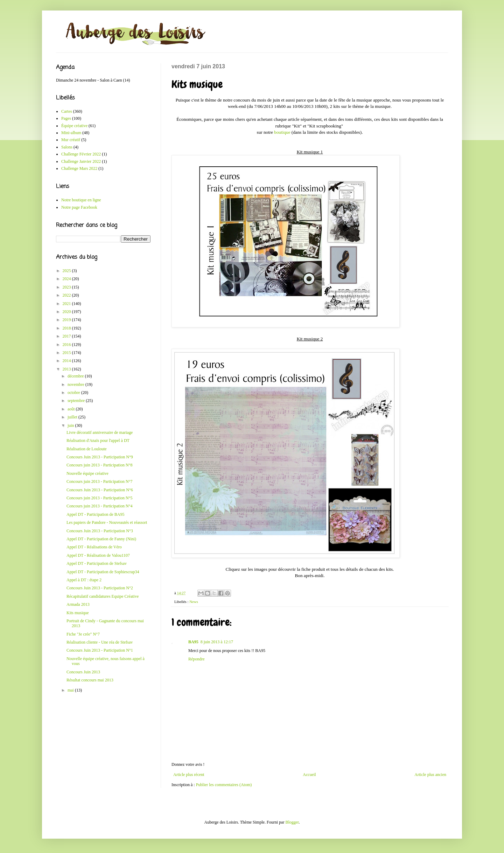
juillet (73, 417)
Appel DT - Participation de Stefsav (97, 563)
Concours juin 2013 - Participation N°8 (99, 465)
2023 (67, 287)
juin (71, 425)
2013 (67, 369)
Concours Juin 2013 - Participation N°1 (100, 650)
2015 (67, 353)
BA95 (193, 642)
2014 (67, 361)
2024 (67, 279)
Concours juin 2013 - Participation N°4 (99, 506)
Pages (66, 118)
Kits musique (78, 613)
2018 (67, 328)
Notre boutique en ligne (81, 200)
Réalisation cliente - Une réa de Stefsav (100, 642)
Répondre (197, 659)
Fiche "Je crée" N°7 (83, 634)
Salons (67, 147)
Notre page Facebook (79, 207)
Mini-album (71, 133)
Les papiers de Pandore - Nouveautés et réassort (107, 522)
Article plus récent (189, 775)
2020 (67, 312)
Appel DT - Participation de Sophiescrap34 (103, 572)
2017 (67, 336)
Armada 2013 (78, 604)
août (72, 409)
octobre (74, 393)
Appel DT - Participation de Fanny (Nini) (101, 539)
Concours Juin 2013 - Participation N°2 (100, 588)
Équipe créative (74, 126)
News (194, 602)
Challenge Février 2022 (81, 154)
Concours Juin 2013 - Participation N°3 (100, 531)
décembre (76, 376)
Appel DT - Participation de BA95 (95, 514)
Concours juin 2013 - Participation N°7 (99, 481)
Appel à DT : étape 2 (84, 580)
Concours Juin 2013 (83, 672)
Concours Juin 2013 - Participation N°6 (100, 490)
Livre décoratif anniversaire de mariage (100, 432)
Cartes (67, 111)
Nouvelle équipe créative (87, 473)
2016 (67, 345)
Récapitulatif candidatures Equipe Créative (103, 596)
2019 (67, 320)
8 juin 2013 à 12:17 (217, 642)
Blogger (292, 822)
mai (71, 690)
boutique (282, 132)
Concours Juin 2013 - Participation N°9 (100, 457)
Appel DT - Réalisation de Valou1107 (98, 555)
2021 (67, 304)
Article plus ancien (430, 775)
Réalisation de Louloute (87, 449)
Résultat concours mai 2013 (90, 680)
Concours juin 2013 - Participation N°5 (99, 498)
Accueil (309, 775)
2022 (67, 295)
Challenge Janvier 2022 (81, 161)
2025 (67, 271)
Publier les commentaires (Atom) (224, 785)
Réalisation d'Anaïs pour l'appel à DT (98, 441)
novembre (76, 384)
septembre (77, 401)
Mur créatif (71, 140)
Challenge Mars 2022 (79, 168)
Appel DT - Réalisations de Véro (94, 547)
